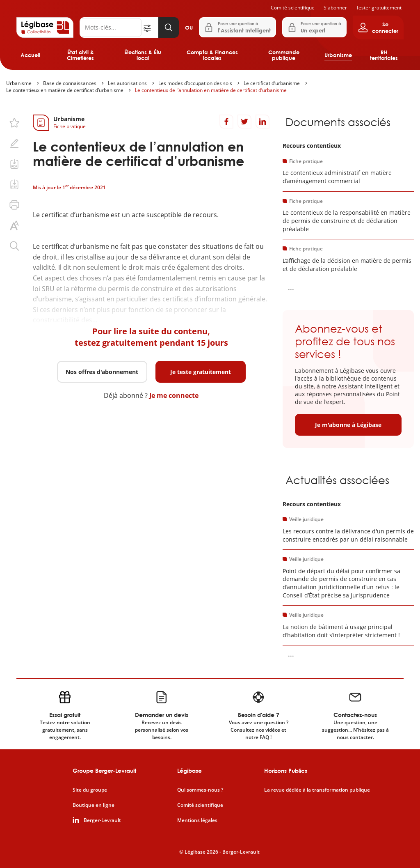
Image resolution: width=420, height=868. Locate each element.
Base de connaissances (70, 83)
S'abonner (335, 8)
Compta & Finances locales (212, 55)
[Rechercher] (111, 28)
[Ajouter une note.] (14, 143)
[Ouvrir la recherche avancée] (150, 28)
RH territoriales (384, 55)
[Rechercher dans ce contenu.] (14, 246)
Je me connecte (174, 395)
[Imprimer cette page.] (14, 205)
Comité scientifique (293, 8)
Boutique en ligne (94, 805)
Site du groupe (90, 790)
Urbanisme (338, 55)
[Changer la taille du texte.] (14, 225)
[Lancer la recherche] (169, 28)
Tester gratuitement (379, 8)
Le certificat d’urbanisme (272, 83)
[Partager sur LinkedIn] (262, 122)
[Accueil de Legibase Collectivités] (45, 28)
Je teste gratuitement (201, 372)
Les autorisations (127, 83)
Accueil (30, 55)
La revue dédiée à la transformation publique (317, 790)
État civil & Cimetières (80, 55)
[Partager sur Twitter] (244, 122)
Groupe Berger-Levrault (104, 770)
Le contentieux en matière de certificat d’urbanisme (65, 90)
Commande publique (284, 55)
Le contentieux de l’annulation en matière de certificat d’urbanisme (211, 90)
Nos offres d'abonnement (102, 372)
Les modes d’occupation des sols (195, 83)
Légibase (189, 770)
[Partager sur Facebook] (226, 122)
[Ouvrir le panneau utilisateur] (378, 28)
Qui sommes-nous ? (200, 790)
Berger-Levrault (102, 820)
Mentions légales (197, 820)
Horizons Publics (286, 770)
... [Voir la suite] (291, 287)
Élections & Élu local (143, 55)
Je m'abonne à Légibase (348, 425)
